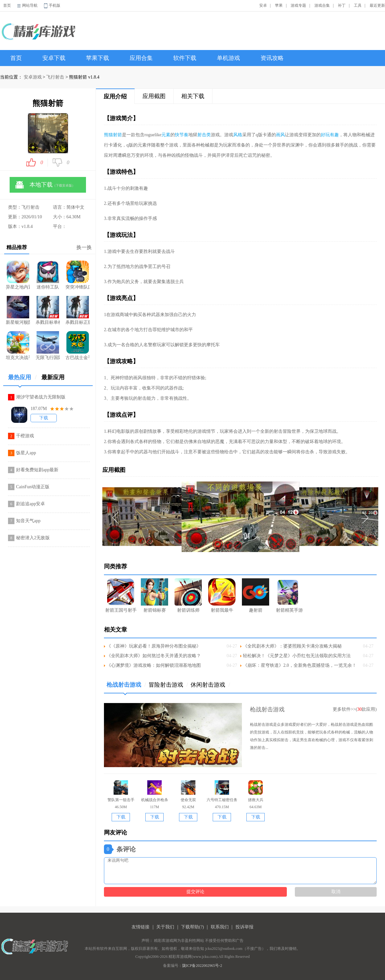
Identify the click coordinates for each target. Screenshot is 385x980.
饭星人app (26, 453)
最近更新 (377, 5)
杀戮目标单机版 (48, 310)
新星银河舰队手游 (18, 310)
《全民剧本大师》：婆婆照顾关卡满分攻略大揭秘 (292, 646)
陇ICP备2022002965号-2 (202, 966)
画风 (280, 135)
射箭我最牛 (222, 595)
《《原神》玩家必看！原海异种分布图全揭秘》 (154, 646)
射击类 (204, 135)
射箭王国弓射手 (121, 595)
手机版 (55, 5)
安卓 (263, 5)
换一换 (84, 247)
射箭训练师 (188, 595)
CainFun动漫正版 (33, 487)
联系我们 (220, 927)
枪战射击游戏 (126, 687)
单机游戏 (228, 58)
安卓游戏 (33, 77)
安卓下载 (54, 58)
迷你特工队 (48, 275)
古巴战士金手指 (77, 346)
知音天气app (28, 521)
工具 (358, 5)
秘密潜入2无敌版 (33, 538)
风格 (238, 135)
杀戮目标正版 (77, 310)
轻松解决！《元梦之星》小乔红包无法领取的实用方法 (297, 656)
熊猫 (108, 135)
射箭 (117, 135)
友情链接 (141, 927)
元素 (166, 135)
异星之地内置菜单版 (18, 275)
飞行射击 (55, 77)
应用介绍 (115, 96)
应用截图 (154, 96)
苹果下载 (98, 58)
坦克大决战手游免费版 (18, 346)
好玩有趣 (330, 135)
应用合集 (141, 58)
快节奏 (182, 135)
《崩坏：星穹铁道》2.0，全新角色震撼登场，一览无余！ (300, 665)
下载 (44, 418)
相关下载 (193, 96)
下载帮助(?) (193, 927)
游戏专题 (298, 5)
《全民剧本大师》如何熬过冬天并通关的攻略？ (154, 656)
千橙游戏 (25, 436)
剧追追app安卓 (30, 504)
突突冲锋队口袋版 (77, 275)
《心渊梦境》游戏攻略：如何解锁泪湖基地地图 (154, 665)
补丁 (342, 5)
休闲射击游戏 (210, 685)
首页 (7, 5)
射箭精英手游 (289, 595)
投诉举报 (244, 927)
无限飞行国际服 (48, 346)
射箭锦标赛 (154, 595)
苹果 (279, 5)
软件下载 (185, 58)
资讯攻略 (272, 58)
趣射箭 (256, 595)
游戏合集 (322, 5)
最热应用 (22, 380)
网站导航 (30, 5)
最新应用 (53, 377)
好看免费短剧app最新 (37, 470)
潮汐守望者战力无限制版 (41, 397)
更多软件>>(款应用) (355, 709)
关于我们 (165, 927)
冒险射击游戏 (168, 685)
